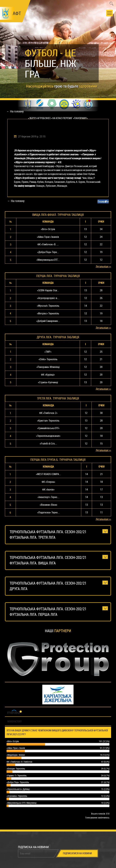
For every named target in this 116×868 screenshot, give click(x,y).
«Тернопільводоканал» (48, 436)
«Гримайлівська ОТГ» (48, 428)
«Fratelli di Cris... (48, 443)
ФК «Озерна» (48, 482)
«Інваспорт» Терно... (48, 497)
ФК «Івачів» (48, 489)
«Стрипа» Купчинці (48, 382)
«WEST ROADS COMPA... (48, 474)
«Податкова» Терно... (48, 512)
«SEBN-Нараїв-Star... (48, 290)
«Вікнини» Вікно (48, 505)
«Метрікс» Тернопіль (48, 313)
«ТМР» (48, 352)
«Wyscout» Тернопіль (48, 306)
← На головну (15, 111)
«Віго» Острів (48, 229)
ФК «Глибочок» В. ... (48, 244)
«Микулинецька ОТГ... (48, 260)
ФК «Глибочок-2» (48, 413)
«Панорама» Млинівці (48, 367)
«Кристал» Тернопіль (48, 421)
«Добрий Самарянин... (48, 321)
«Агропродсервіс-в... (48, 298)
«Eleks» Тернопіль (48, 359)
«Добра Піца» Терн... (48, 252)
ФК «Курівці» (48, 375)
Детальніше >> (103, 266)
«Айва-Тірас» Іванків (48, 237)
